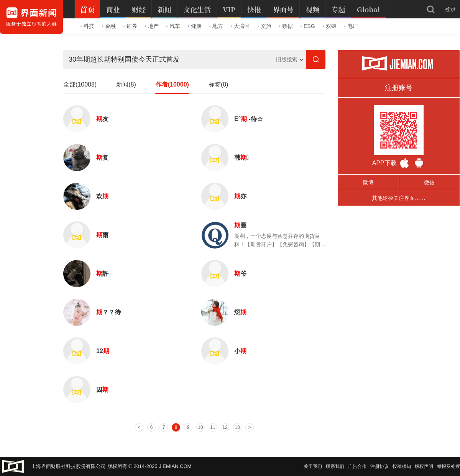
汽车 (173, 26)
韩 (242, 158)
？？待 (108, 312)
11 (213, 427)
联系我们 (335, 466)
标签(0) (219, 84)
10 (200, 427)
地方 (216, 26)
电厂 (351, 26)
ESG (308, 26)
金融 (109, 26)
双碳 (330, 26)
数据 (286, 26)
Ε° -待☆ (249, 119)
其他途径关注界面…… (399, 198)
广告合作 (357, 466)
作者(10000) (172, 84)
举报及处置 (449, 466)
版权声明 (424, 466)
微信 (429, 182)
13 (237, 427)
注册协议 (379, 466)
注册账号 (399, 88)
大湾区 (240, 26)
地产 (152, 26)
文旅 (264, 26)
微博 (368, 182)
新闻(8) (126, 84)
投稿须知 (402, 466)
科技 (87, 26)
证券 (130, 26)
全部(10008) (80, 84)
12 (103, 351)
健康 (195, 26)
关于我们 (313, 466)
